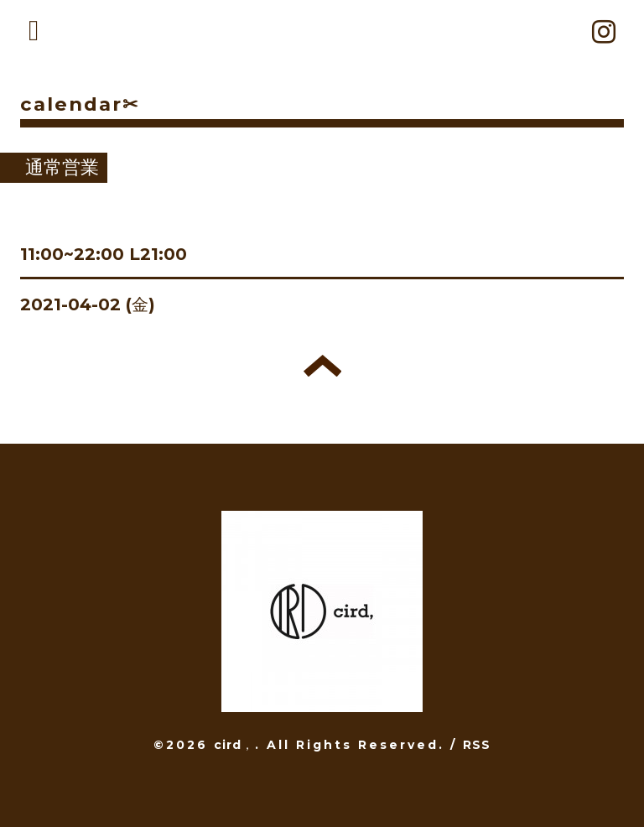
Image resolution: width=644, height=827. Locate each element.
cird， (234, 745)
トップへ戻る (322, 366)
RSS (477, 745)
